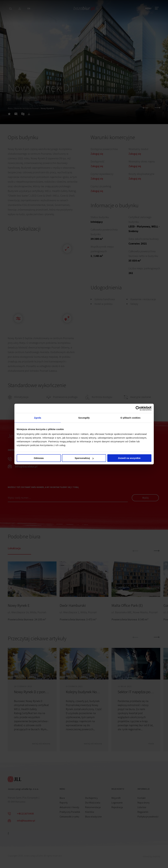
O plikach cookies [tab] (130, 418)
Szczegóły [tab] (84, 418)
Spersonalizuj (84, 458)
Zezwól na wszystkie (129, 458)
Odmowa (39, 458)
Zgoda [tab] (38, 418)
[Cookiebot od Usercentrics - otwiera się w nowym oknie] (138, 408)
